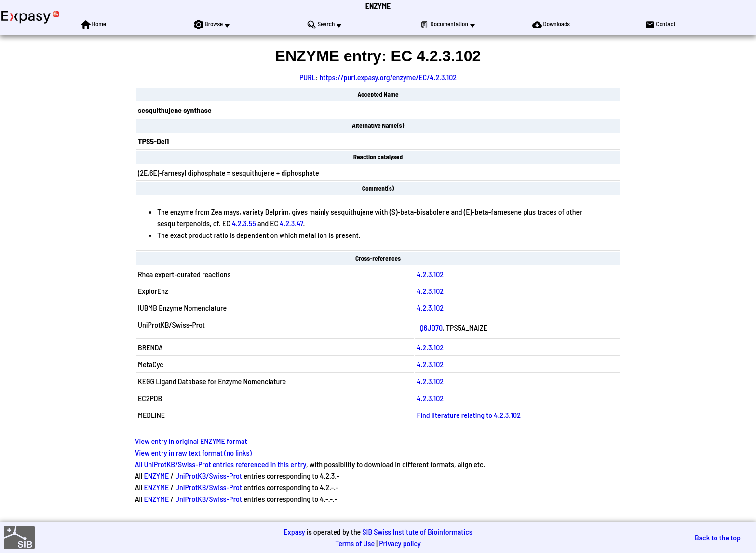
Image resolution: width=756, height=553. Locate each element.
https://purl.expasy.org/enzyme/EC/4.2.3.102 (388, 77)
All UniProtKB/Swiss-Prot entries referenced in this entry (221, 464)
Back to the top (718, 537)
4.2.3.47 (291, 223)
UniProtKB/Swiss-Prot (209, 476)
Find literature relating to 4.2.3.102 (469, 415)
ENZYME (378, 6)
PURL (308, 77)
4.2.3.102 (430, 274)
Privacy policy (400, 543)
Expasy (294, 532)
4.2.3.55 (244, 223)
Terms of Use (355, 543)
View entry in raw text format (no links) (193, 452)
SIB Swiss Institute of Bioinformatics (417, 532)
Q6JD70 (432, 327)
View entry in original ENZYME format (191, 441)
